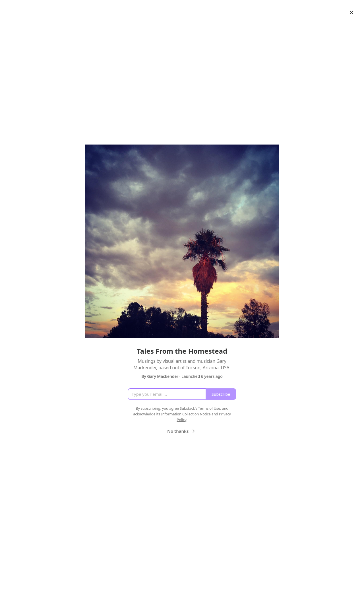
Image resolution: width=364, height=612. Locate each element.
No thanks (182, 431)
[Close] (351, 13)
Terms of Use (209, 408)
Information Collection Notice (186, 414)
